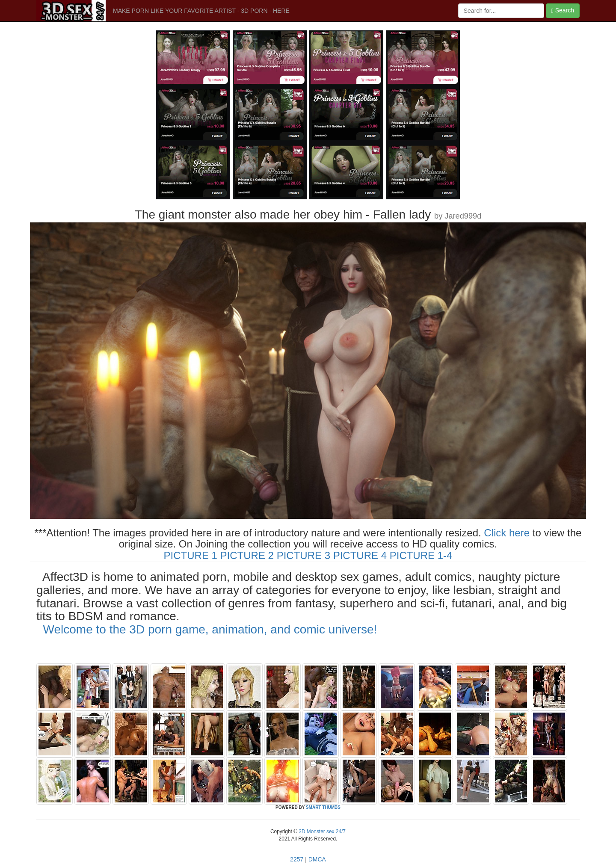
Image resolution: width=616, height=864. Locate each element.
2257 (297, 859)
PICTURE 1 (191, 555)
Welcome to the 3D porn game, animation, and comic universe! (210, 629)
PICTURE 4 (360, 555)
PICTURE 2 (247, 555)
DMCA (317, 859)
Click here (507, 533)
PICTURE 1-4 (421, 555)
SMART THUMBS (323, 807)
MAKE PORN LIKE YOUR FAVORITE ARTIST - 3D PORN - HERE (201, 11)
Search (563, 10)
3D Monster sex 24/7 (321, 831)
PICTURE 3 (304, 555)
